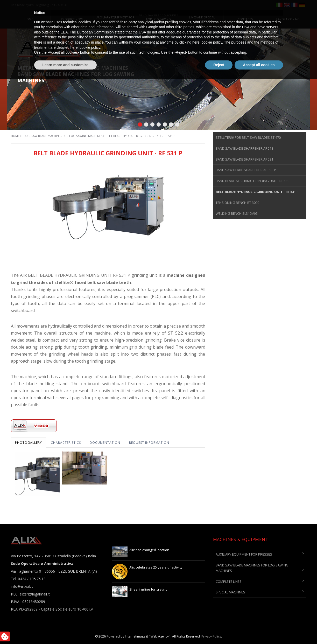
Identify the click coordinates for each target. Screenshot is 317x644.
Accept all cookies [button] (259, 630)
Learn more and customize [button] (65, 630)
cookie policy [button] (212, 607)
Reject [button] (219, 630)
